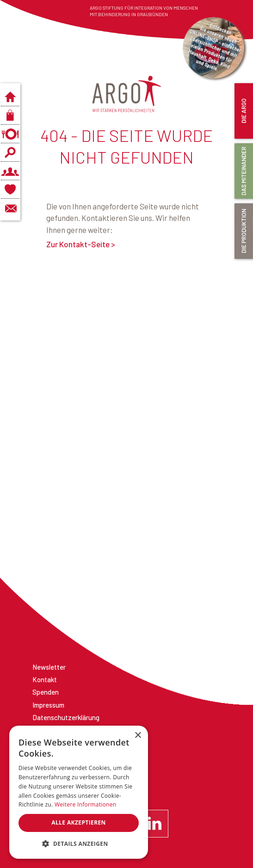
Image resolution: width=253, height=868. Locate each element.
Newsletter (49, 667)
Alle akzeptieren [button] (79, 822)
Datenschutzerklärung (66, 717)
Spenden (46, 692)
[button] (79, 844)
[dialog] (79, 792)
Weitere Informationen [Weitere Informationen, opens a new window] (86, 804)
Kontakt (45, 679)
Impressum (48, 705)
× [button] (138, 736)
